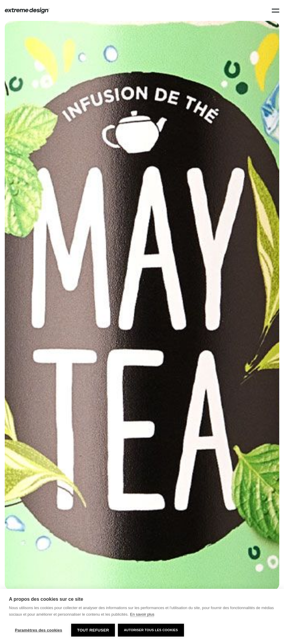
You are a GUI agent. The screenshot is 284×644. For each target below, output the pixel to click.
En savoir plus (142, 614)
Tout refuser (93, 630)
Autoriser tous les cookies (151, 630)
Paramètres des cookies (39, 630)
